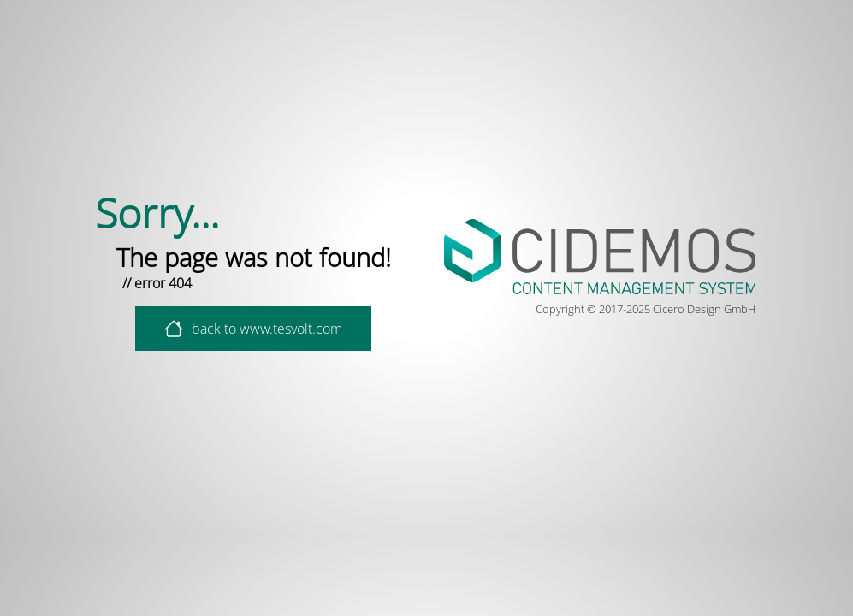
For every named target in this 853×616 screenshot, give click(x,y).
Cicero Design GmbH (704, 309)
